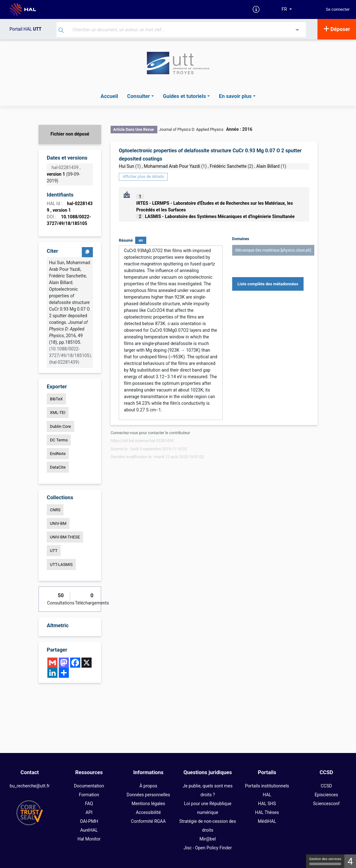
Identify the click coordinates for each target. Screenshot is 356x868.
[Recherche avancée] (297, 30)
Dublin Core (60, 426)
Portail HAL (25, 29)
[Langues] (287, 9)
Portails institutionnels (267, 786)
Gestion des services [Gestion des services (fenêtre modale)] (325, 861)
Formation (89, 795)
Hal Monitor (89, 839)
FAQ (89, 804)
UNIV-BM (58, 523)
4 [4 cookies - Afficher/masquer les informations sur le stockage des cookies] (350, 861)
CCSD (326, 786)
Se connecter (338, 9)
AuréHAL (89, 830)
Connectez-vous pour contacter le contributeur (150, 433)
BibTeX (56, 399)
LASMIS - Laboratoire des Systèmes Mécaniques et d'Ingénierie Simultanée (220, 216)
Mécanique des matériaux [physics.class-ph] (273, 250)
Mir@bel (208, 839)
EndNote (58, 454)
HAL (267, 795)
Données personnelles (148, 795)
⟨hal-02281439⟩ (64, 362)
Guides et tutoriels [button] (184, 96)
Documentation (89, 786)
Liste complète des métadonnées (268, 284)
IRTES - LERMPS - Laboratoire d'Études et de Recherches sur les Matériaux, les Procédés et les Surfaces (214, 206)
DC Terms (59, 440)
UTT (54, 551)
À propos (148, 786)
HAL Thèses (267, 812)
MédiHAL (267, 821)
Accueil (109, 96)
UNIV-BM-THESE (65, 537)
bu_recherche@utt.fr (30, 786)
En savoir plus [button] (235, 96)
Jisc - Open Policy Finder (208, 848)
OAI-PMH (89, 821)
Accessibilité (148, 812)
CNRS (55, 510)
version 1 (56, 174)
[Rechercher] (61, 31)
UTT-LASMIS (61, 565)
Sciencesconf (326, 804)
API (89, 812)
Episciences (326, 795)
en (141, 240)
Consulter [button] (138, 96)
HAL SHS (267, 804)
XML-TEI (58, 413)
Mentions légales (148, 804)
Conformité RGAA (148, 821)
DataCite (58, 467)
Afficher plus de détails (143, 176)
